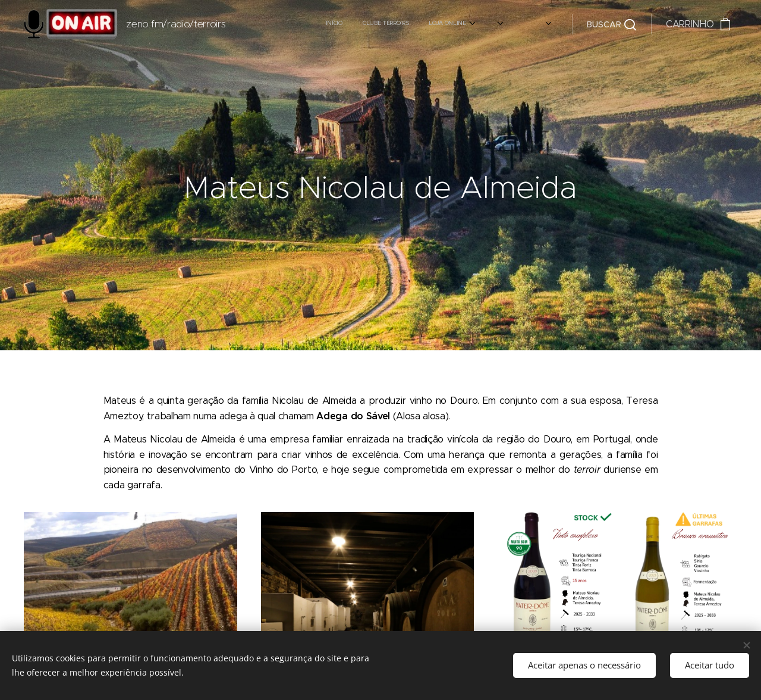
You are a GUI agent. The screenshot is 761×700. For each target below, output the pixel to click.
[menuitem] (370, 24)
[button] (611, 24)
